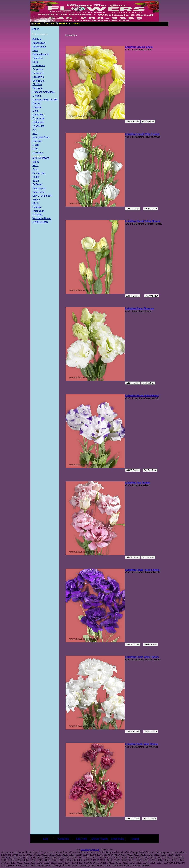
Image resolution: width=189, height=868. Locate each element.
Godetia (37, 107)
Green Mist (38, 115)
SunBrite (37, 207)
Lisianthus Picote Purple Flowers (142, 570)
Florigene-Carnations (44, 92)
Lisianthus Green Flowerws (139, 308)
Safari (36, 181)
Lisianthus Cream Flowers (139, 47)
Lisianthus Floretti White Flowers (142, 134)
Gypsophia (38, 118)
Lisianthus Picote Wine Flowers (142, 744)
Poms (36, 169)
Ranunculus (39, 173)
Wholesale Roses (42, 219)
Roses (36, 177)
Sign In (36, 29)
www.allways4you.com (90, 850)
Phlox (36, 166)
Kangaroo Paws (41, 137)
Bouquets (38, 58)
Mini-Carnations (41, 158)
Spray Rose (39, 192)
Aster (35, 51)
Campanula (39, 66)
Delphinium (39, 81)
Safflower (38, 185)
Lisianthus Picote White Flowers (142, 396)
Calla (35, 62)
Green (36, 111)
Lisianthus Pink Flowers (138, 483)
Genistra (37, 96)
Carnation (38, 70)
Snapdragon (39, 188)
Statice (36, 200)
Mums (36, 162)
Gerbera (37, 103)
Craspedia (38, 73)
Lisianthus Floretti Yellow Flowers (143, 221)
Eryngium (38, 88)
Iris (34, 130)
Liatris (36, 145)
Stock (36, 203)
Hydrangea (38, 122)
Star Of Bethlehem (42, 196)
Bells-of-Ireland (41, 54)
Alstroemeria (39, 47)
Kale (35, 134)
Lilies (35, 149)
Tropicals (37, 215)
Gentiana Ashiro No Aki (45, 100)
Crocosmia (38, 77)
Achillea (37, 39)
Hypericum (38, 126)
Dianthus (37, 85)
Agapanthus (39, 43)
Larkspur (37, 141)
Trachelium (38, 211)
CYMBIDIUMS (40, 222)
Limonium (38, 153)
